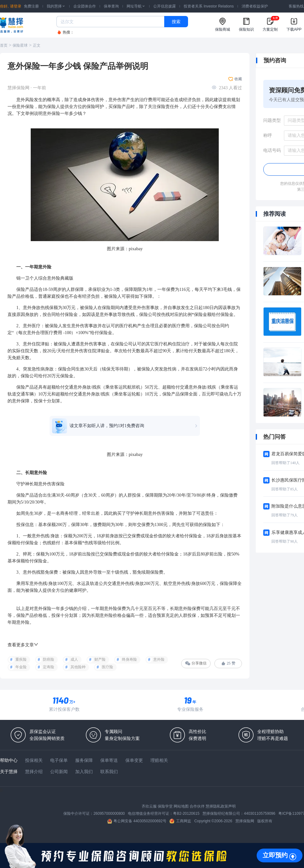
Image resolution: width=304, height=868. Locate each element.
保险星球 (20, 45)
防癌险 (49, 659)
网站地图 (181, 806)
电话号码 (272, 150)
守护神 (23, 484)
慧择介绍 (34, 772)
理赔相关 (159, 760)
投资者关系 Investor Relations (209, 6)
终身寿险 (129, 659)
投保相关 (34, 760)
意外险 (159, 659)
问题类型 (272, 120)
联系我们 (109, 772)
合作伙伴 (197, 806)
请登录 (16, 6)
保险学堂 (165, 806)
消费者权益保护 (255, 6)
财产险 (100, 659)
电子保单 (59, 760)
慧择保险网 (245, 821)
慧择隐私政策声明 (221, 806)
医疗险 (107, 667)
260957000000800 (109, 814)
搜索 (176, 22)
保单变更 (134, 760)
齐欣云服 (149, 806)
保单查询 (111, 6)
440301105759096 (259, 814)
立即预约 (275, 855)
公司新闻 (59, 772)
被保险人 (113, 296)
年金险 (21, 667)
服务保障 (84, 760)
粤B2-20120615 (186, 814)
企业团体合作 (85, 6)
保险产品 (122, 107)
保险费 (111, 554)
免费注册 (31, 6)
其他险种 (78, 667)
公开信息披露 (165, 6)
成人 (74, 659)
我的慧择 (56, 6)
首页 (4, 45)
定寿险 (49, 667)
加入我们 (84, 772)
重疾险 (21, 659)
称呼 (268, 135)
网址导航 (136, 6)
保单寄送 (109, 760)
